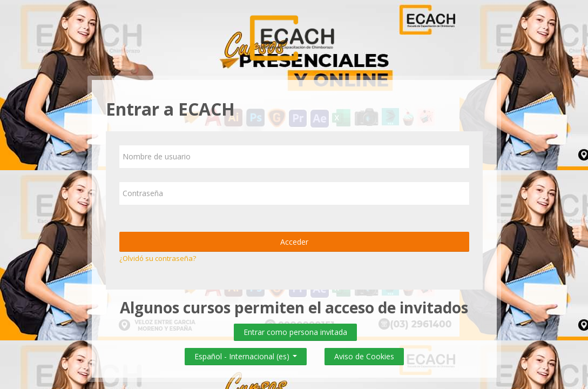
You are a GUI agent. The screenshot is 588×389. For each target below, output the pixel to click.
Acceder (294, 242)
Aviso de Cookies (364, 356)
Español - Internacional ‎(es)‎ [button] (246, 354)
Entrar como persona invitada (295, 332)
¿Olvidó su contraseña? (158, 258)
